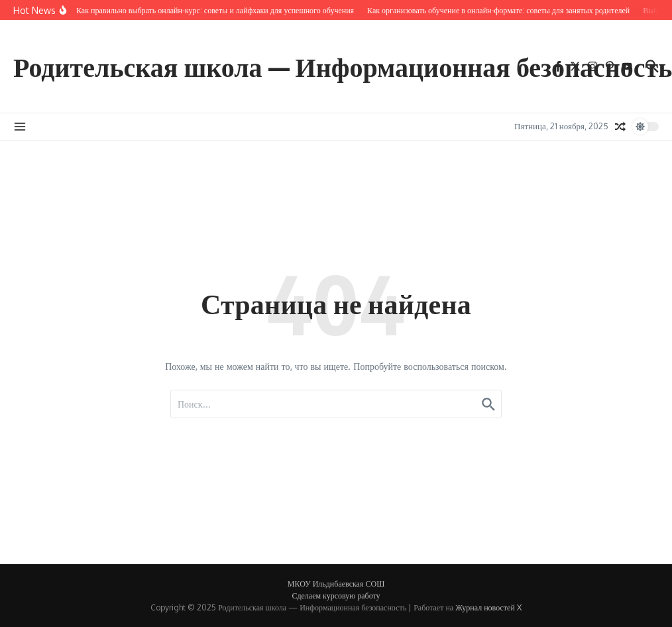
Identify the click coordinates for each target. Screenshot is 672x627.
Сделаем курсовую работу (336, 596)
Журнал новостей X (488, 607)
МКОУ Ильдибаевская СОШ (336, 584)
